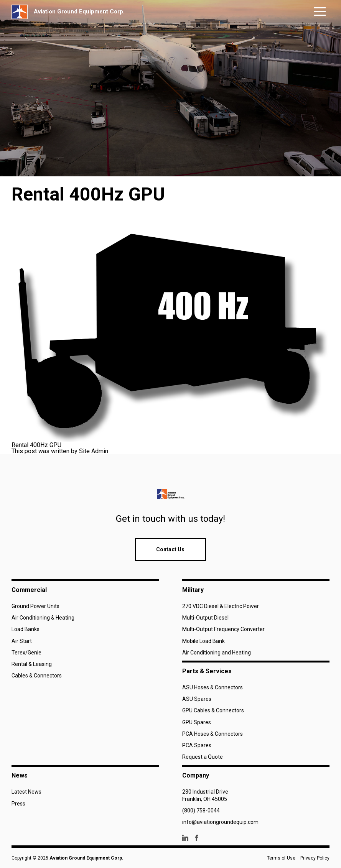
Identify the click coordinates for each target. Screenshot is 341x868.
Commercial (29, 590)
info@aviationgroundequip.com (220, 822)
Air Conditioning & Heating (43, 618)
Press (18, 804)
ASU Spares (197, 699)
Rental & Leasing (32, 664)
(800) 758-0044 (201, 810)
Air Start (22, 641)
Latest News (26, 792)
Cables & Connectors (37, 676)
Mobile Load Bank (203, 641)
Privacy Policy (315, 858)
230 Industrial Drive (205, 792)
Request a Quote (203, 757)
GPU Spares (197, 722)
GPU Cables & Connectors (213, 710)
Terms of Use (281, 858)
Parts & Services (207, 671)
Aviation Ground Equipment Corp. (86, 858)
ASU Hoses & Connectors (213, 687)
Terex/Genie (26, 653)
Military (193, 590)
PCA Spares (197, 745)
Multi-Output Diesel (205, 618)
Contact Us (170, 549)
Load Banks (26, 629)
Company (196, 775)
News (20, 775)
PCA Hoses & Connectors (213, 734)
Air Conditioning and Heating (217, 653)
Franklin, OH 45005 (205, 799)
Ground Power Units (35, 606)
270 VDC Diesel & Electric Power (221, 606)
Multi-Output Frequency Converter (223, 629)
